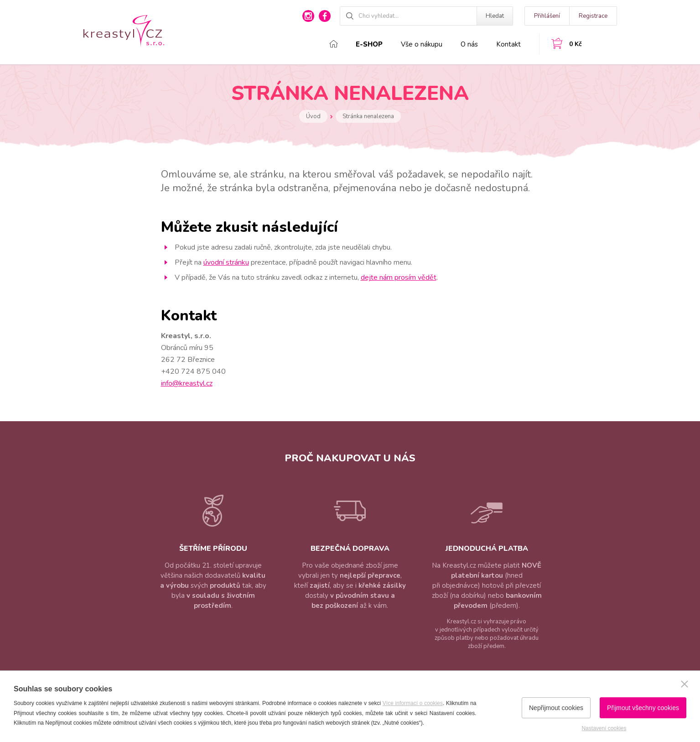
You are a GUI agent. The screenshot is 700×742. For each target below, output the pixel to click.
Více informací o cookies (413, 703)
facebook (325, 16)
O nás (469, 44)
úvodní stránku (226, 262)
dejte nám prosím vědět (399, 277)
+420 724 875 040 (193, 371)
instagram (308, 16)
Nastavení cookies (604, 728)
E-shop (369, 44)
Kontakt (508, 44)
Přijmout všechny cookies (643, 708)
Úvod (313, 116)
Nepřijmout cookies (556, 708)
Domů (334, 44)
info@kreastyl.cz (187, 383)
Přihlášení (547, 16)
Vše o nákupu (422, 44)
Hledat (495, 16)
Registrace (593, 16)
